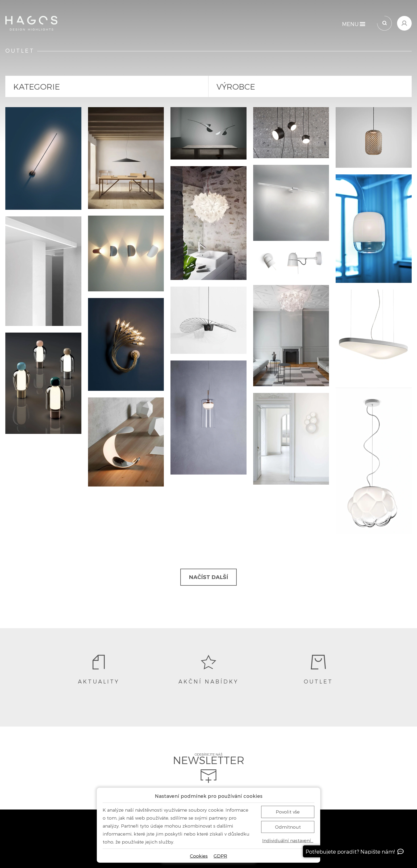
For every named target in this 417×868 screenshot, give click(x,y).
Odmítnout (288, 827)
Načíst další (208, 577)
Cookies (199, 856)
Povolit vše (288, 812)
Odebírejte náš (209, 768)
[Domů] (31, 23)
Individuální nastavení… (288, 840)
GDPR (220, 856)
